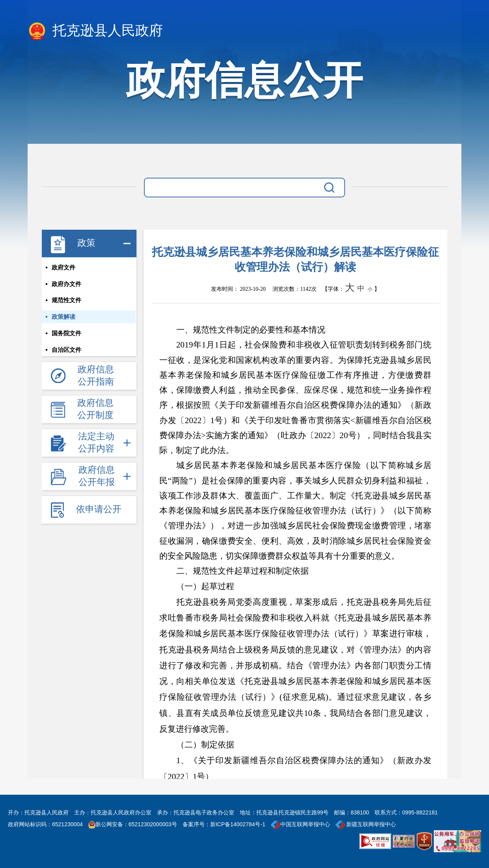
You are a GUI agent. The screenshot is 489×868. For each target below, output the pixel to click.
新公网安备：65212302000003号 (136, 824)
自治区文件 (66, 350)
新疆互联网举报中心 (366, 824)
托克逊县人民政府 (95, 31)
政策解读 (63, 317)
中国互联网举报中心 (300, 824)
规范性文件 (66, 301)
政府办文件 (66, 284)
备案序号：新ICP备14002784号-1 (224, 824)
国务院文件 (66, 334)
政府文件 (63, 268)
